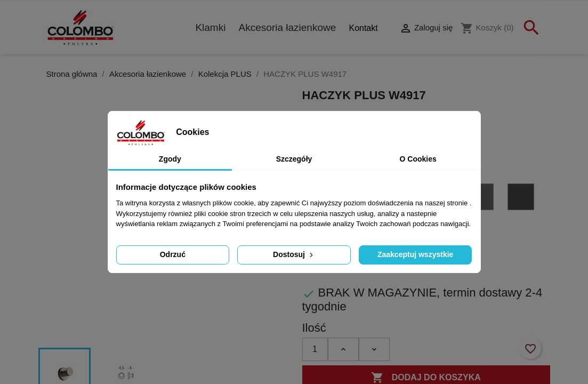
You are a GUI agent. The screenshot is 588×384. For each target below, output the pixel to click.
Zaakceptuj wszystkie (415, 254)
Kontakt (363, 28)
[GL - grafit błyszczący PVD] (482, 199)
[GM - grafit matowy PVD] (522, 199)
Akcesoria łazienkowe (288, 27)
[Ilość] (315, 349)
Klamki (210, 27)
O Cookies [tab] (418, 159)
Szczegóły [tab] (294, 159)
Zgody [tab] (170, 159)
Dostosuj (294, 254)
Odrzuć (173, 254)
